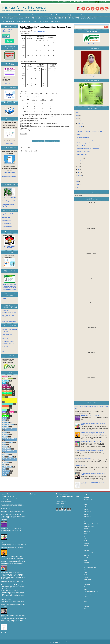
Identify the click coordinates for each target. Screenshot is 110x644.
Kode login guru (6, 217)
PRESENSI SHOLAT (8, 21)
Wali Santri (6, 473)
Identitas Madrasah (82, 154)
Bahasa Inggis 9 (7, 387)
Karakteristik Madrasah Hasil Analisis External (89, 146)
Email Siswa (6, 408)
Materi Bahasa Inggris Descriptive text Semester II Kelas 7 (89, 451)
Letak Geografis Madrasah (84, 152)
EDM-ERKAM (5, 339)
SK (3, 457)
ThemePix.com (57, 642)
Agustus (80, 161)
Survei (51, 18)
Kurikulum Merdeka (42, 18)
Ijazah (4, 414)
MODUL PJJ (5, 332)
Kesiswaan (27, 15)
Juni (79, 167)
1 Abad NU (5, 376)
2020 (78, 187)
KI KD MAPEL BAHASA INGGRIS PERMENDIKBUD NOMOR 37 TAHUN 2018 (13, 512)
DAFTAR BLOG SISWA (7, 404)
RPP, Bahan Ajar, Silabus (8, 341)
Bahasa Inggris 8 (7, 393)
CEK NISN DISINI (6, 84)
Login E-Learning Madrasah (9, 214)
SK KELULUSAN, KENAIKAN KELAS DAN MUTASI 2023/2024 (13, 632)
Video (4, 469)
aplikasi (5, 385)
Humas (47, 15)
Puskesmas (6, 455)
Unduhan (84, 15)
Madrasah (11, 15)
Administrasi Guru (7, 378)
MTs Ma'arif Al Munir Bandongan (25, 8)
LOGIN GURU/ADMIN (10, 180)
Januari (80, 178)
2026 (78, 112)
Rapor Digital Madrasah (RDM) (9, 197)
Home (4, 15)
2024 (78, 118)
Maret (79, 172)
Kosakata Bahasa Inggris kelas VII (83, 458)
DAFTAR (4, 299)
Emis (3, 352)
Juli (79, 164)
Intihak (34, 31)
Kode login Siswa (6, 220)
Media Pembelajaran (8, 429)
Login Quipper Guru (7, 223)
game (4, 412)
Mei (79, 170)
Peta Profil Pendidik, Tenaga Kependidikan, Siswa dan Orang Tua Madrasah (45, 28)
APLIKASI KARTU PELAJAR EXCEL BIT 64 (91, 416)
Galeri (4, 410)
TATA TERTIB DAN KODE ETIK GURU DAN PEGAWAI (90, 131)
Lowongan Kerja (66, 15)
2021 (78, 185)
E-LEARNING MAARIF (72, 18)
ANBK (4, 383)
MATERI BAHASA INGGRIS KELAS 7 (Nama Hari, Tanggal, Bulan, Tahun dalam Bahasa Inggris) (13, 557)
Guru (12, 412)
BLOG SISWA (59, 18)
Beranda (47, 141)
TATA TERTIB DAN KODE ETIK (9, 459)
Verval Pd (4, 349)
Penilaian (5, 437)
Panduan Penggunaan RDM (9, 201)
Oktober (80, 129)
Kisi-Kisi (5, 418)
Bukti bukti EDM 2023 (80, 466)
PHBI (4, 442)
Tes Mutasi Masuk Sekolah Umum (13, 18)
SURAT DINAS (29, 18)
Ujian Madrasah (7, 467)
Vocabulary (6, 471)
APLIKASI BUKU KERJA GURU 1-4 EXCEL (91, 442)
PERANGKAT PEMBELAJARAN (9, 329)
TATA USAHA (6, 462)
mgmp (4, 432)
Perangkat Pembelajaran (9, 439)
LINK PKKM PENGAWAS (40, 21)
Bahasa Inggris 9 (7, 395)
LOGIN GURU (10, 143)
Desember (80, 123)
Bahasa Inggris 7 (7, 391)
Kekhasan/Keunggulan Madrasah (86, 143)
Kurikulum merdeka (8, 425)
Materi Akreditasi (55, 21)
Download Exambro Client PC (9, 177)
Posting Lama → (55, 141)
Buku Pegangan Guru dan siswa (9, 400)
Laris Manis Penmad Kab (89, 18)
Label (79, 134)
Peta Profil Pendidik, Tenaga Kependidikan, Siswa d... (90, 140)
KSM (4, 420)
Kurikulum (19, 15)
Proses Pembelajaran (8, 451)
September (81, 158)
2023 (78, 121)
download (5, 406)
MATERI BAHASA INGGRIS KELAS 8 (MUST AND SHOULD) (13, 616)
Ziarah (4, 475)
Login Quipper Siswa (7, 227)
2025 (78, 115)
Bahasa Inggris (7, 389)
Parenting (5, 435)
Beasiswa (76, 15)
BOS (4, 397)
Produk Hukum (93, 15)
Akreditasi (5, 381)
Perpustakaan (55, 15)
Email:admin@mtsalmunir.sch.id (9, 499)
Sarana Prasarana (37, 15)
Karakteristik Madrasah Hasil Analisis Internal (88, 149)
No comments (42, 31)
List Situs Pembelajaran (24, 21)
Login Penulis (5, 346)
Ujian (4, 464)
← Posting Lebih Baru (38, 141)
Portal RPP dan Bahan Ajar (8, 344)
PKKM (11, 442)
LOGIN (3, 302)
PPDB (4, 445)
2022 (78, 182)
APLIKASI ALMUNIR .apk (83, 137)
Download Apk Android (10, 173)
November (80, 126)
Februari (80, 175)
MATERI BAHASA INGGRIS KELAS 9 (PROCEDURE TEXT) (13, 542)
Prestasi (5, 447)
